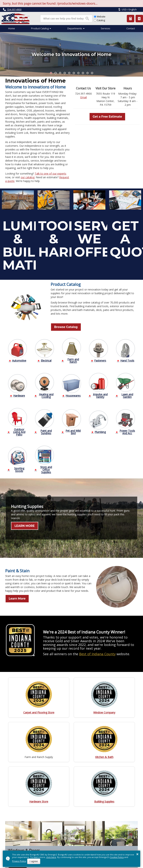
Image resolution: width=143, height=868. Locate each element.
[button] (51, 73)
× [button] (137, 854)
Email (84, 97)
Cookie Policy (117, 857)
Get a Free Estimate (107, 116)
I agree (34, 861)
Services (105, 28)
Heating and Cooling (46, 394)
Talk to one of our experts (50, 174)
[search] (63, 19)
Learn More (15, 598)
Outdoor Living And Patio (19, 431)
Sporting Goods (19, 469)
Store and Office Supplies (46, 469)
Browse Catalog (63, 326)
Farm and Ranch (73, 359)
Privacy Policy (19, 861)
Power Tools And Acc (127, 431)
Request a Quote (131, 19)
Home (12, 28)
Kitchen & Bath (104, 756)
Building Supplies (104, 800)
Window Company (104, 711)
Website (100, 17)
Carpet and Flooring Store (39, 711)
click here (51, 857)
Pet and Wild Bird (73, 431)
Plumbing (100, 431)
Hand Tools (127, 359)
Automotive (19, 359)
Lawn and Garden (127, 394)
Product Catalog (139, 19)
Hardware (19, 394)
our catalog (28, 177)
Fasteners (100, 359)
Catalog (99, 20)
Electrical (46, 359)
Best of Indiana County (97, 653)
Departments (75, 28)
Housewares (73, 394)
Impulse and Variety (100, 394)
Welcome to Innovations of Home (71, 54)
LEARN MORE (22, 525)
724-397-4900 (14, 10)
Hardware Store (39, 800)
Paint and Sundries (46, 431)
